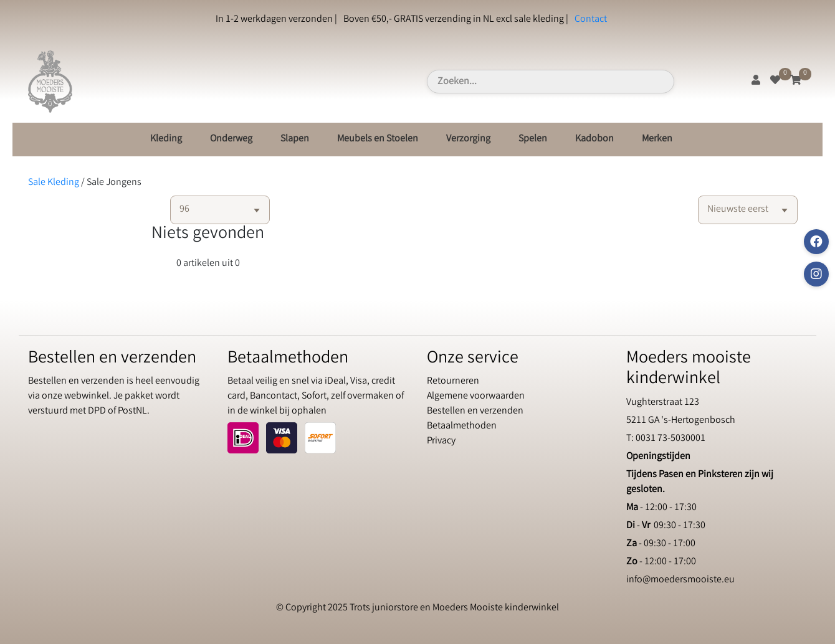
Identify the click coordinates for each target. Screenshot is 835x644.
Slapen (295, 139)
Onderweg (231, 139)
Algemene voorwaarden (476, 396)
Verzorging (468, 139)
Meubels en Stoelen (378, 139)
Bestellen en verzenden (475, 411)
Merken (657, 139)
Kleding (166, 139)
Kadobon (594, 139)
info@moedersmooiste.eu (680, 580)
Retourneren (453, 381)
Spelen (533, 139)
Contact (591, 20)
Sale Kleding (54, 183)
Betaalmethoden (462, 426)
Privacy (441, 441)
